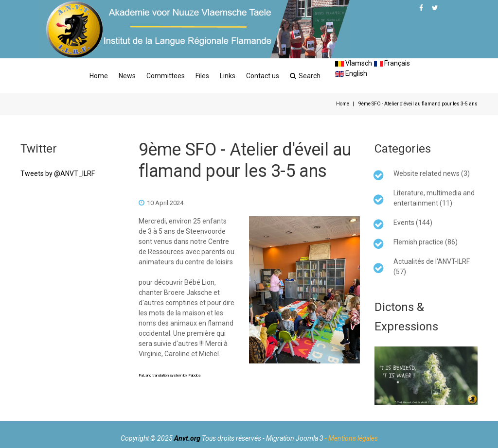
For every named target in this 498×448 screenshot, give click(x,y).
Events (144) (413, 223)
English (351, 73)
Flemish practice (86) (426, 242)
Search (305, 76)
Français (392, 63)
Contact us (263, 76)
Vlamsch (354, 63)
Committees (166, 76)
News (127, 76)
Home (99, 76)
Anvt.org (187, 438)
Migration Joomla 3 (295, 438)
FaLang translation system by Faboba (169, 375)
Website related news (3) (432, 173)
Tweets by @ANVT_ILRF (58, 173)
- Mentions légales (351, 438)
